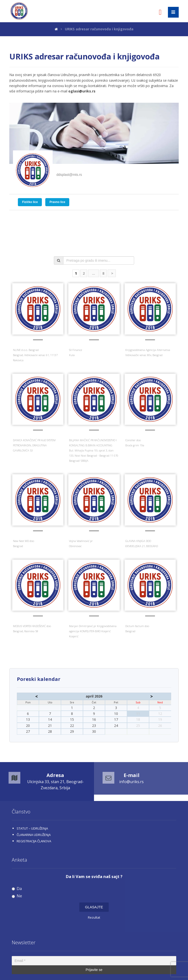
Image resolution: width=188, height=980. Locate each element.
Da (17, 889)
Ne (17, 896)
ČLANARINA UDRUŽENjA (34, 835)
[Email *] (94, 961)
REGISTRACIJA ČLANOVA (34, 841)
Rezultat (94, 917)
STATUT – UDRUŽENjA (32, 828)
